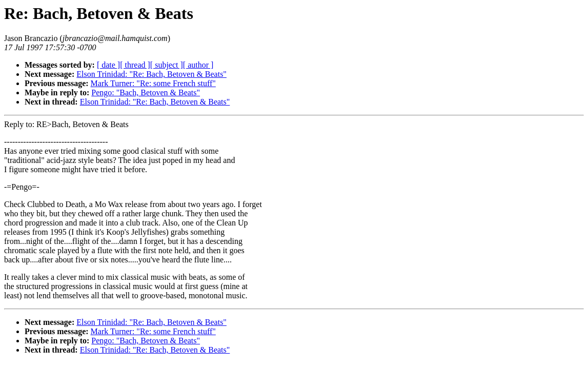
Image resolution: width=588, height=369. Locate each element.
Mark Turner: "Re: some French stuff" (153, 83)
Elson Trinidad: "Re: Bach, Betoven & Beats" (151, 74)
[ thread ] (135, 65)
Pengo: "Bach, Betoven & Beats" (146, 93)
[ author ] (198, 65)
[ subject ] (167, 65)
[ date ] (108, 65)
